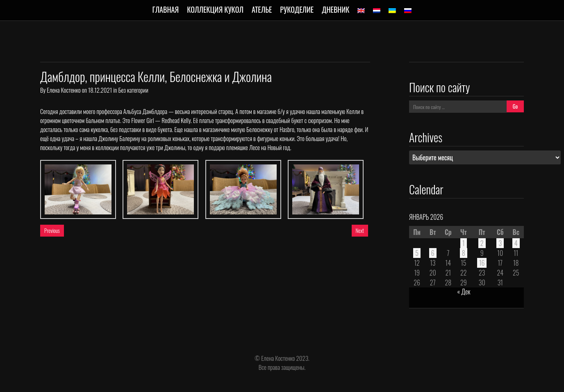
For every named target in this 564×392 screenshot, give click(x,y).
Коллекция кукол (215, 9)
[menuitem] (361, 11)
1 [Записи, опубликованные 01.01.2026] (464, 243)
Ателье (262, 9)
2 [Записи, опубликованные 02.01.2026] (482, 243)
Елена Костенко (64, 90)
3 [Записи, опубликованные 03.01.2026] (500, 243)
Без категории (133, 90)
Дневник (335, 9)
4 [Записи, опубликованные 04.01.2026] (516, 243)
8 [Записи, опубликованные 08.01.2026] (464, 253)
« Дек (464, 292)
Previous (52, 230)
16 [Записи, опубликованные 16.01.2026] (482, 263)
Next (360, 230)
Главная (166, 9)
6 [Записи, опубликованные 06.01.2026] (433, 253)
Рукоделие (297, 9)
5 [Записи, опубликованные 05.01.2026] (417, 253)
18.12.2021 (100, 90)
